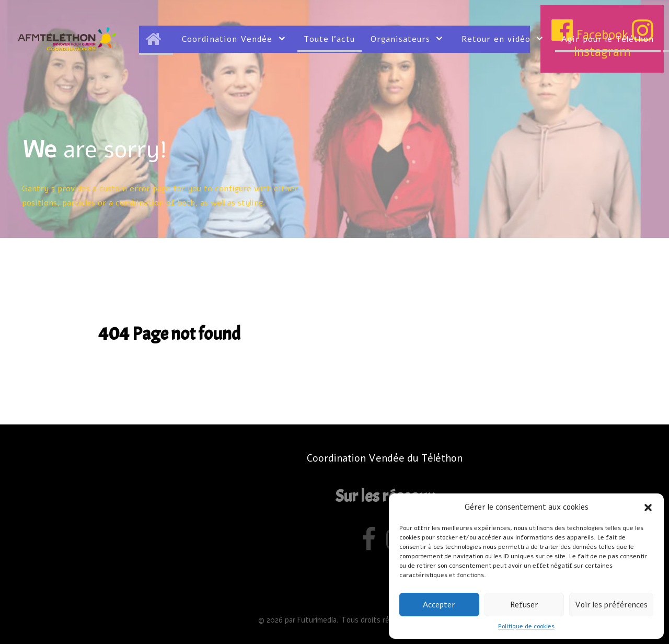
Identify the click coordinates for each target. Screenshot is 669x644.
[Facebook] (371, 544)
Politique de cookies (526, 626)
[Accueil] (156, 39)
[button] (648, 507)
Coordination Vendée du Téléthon (385, 458)
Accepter (439, 605)
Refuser (524, 605)
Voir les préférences (611, 605)
